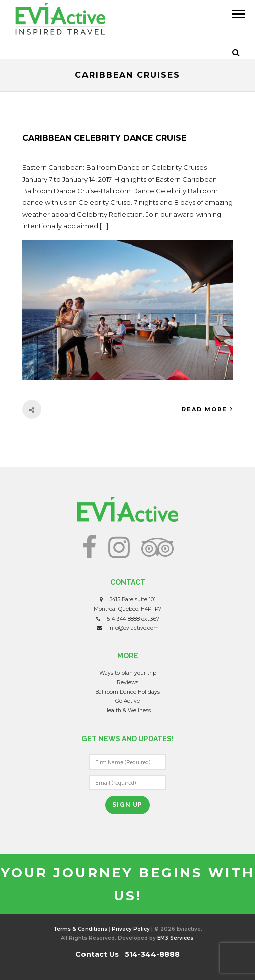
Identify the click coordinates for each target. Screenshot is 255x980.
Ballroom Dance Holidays (127, 692)
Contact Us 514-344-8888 (127, 954)
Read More (207, 409)
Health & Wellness (127, 711)
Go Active (127, 701)
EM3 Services (175, 938)
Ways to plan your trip (128, 673)
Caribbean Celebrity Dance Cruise (104, 138)
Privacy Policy (131, 929)
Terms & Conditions (80, 929)
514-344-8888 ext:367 (133, 619)
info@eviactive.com (134, 628)
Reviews (127, 683)
